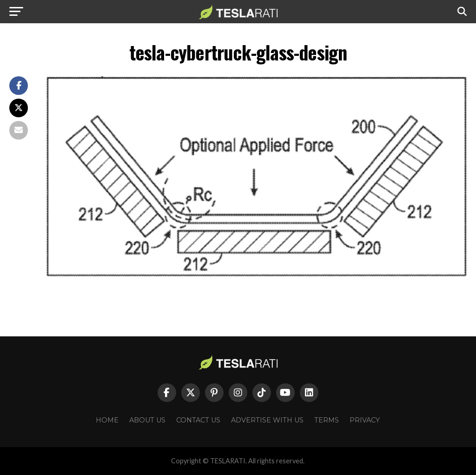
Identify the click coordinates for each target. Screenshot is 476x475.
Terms (327, 420)
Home (107, 420)
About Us (147, 420)
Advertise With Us (267, 420)
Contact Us (198, 420)
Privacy (365, 420)
